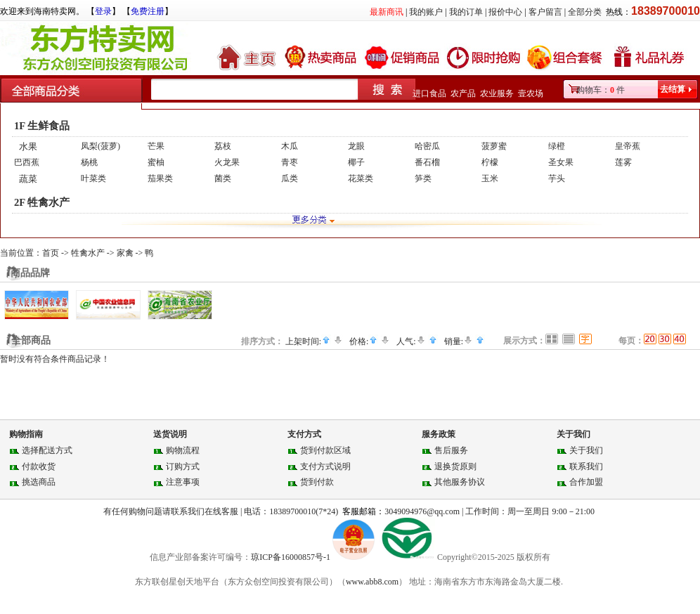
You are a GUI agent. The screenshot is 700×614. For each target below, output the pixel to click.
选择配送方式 (47, 450)
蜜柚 (156, 162)
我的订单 (466, 12)
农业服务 (497, 93)
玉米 (490, 178)
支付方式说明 (325, 466)
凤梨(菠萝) (101, 146)
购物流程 (183, 450)
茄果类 (160, 178)
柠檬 (490, 162)
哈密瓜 (427, 146)
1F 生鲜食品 (42, 126)
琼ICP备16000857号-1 (292, 557)
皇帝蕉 (628, 146)
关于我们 (586, 450)
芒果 (156, 146)
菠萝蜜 (494, 146)
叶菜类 (93, 178)
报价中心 (505, 12)
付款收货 (39, 466)
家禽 (125, 253)
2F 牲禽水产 (42, 202)
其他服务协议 (460, 482)
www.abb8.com (372, 582)
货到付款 (317, 482)
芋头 (557, 178)
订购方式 (183, 466)
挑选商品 (39, 482)
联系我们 (586, 466)
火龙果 (227, 162)
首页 (51, 253)
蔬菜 (28, 179)
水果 (28, 146)
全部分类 (585, 12)
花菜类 (361, 178)
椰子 (356, 162)
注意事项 (183, 482)
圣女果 (561, 162)
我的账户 (426, 12)
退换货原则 (455, 466)
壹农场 (531, 93)
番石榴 (427, 162)
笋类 (423, 178)
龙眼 (356, 146)
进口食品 (429, 93)
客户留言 (545, 12)
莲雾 (623, 162)
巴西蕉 (27, 162)
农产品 (463, 93)
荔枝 (223, 146)
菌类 (223, 178)
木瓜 (290, 146)
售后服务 (451, 450)
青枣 (290, 162)
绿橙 (557, 146)
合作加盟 (586, 482)
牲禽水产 (88, 253)
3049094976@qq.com (422, 511)
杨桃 (89, 162)
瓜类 (290, 178)
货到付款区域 (325, 450)
